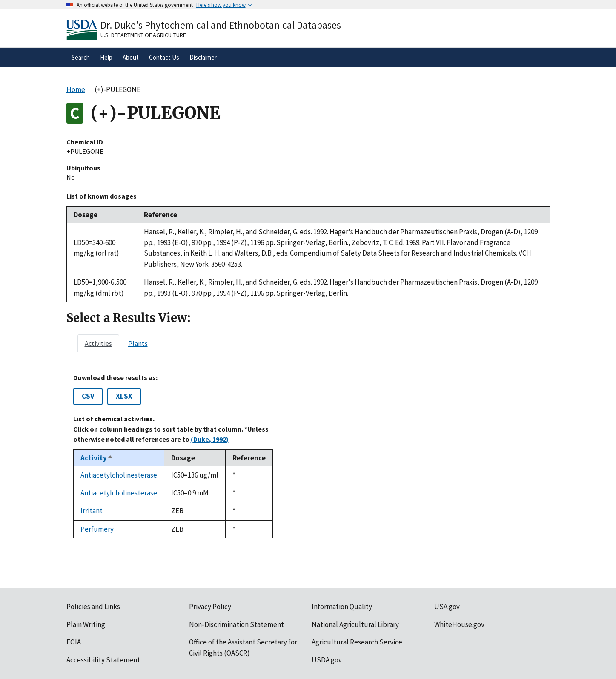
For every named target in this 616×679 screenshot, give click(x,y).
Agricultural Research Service (357, 642)
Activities (98, 343)
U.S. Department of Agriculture (143, 35)
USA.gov (447, 607)
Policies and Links (93, 607)
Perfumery (97, 529)
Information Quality (342, 607)
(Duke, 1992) (210, 439)
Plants (138, 343)
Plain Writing (86, 624)
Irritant (92, 511)
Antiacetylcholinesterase (119, 475)
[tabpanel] (308, 456)
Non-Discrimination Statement (236, 624)
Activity (97, 458)
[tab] (98, 343)
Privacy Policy (210, 607)
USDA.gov (327, 660)
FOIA (74, 642)
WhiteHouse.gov (459, 624)
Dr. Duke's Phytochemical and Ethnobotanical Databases (221, 25)
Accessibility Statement (103, 660)
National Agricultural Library (355, 624)
